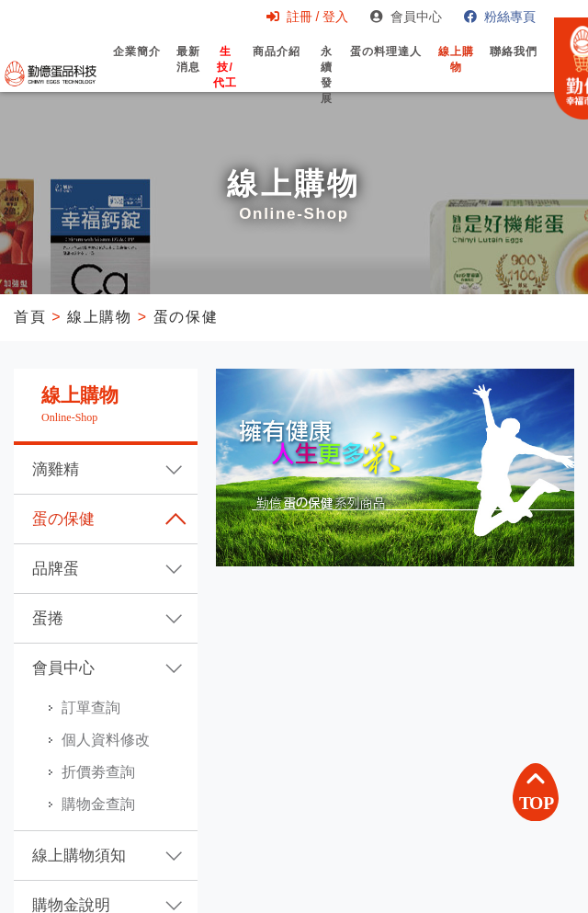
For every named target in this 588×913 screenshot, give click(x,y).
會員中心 (406, 17)
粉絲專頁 (500, 17)
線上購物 (457, 75)
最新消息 (188, 75)
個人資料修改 (106, 740)
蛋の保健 (186, 317)
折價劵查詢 (98, 772)
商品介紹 (277, 68)
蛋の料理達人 (386, 68)
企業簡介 (136, 68)
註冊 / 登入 (308, 17)
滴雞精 (56, 469)
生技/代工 (225, 83)
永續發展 (327, 91)
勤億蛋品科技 (51, 74)
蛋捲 (48, 618)
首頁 (30, 317)
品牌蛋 (56, 569)
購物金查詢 (98, 804)
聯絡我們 (514, 68)
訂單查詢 (91, 708)
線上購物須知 (79, 856)
